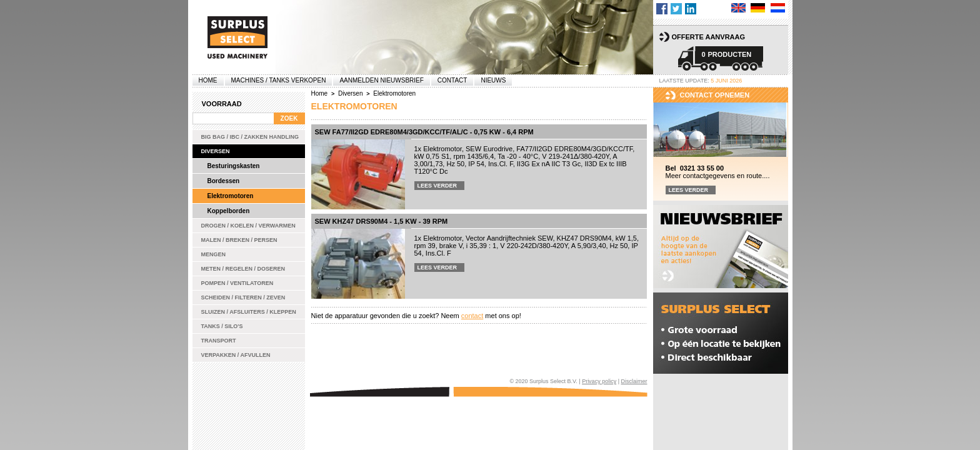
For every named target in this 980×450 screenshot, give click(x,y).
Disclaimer (634, 381)
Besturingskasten (234, 166)
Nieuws (493, 80)
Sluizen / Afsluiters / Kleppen (249, 312)
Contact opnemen (715, 95)
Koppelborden (229, 211)
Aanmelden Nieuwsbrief (381, 80)
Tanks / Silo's (222, 326)
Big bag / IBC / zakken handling (250, 137)
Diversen (216, 151)
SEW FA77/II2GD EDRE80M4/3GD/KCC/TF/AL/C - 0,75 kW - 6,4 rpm (424, 132)
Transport (219, 341)
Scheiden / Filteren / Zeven (243, 297)
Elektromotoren (231, 196)
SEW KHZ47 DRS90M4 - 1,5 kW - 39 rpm (382, 221)
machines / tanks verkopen (279, 80)
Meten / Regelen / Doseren (243, 269)
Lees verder (437, 186)
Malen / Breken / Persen (239, 240)
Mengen (214, 254)
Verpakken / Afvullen (236, 355)
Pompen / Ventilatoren (237, 283)
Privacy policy (599, 381)
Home (208, 80)
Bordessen (224, 181)
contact (472, 316)
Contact (452, 80)
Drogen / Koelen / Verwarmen (248, 226)
